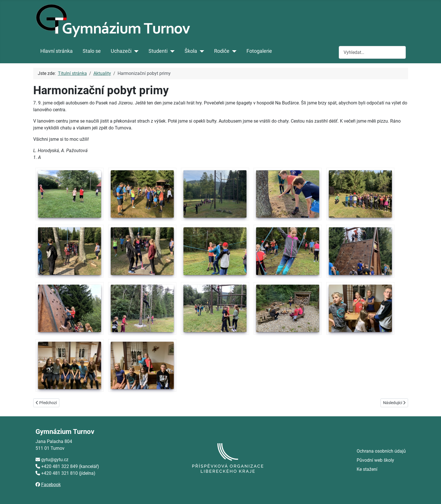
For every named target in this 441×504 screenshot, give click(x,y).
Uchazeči (121, 51)
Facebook (51, 485)
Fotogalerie (259, 51)
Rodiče (222, 51)
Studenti (158, 51)
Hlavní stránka (57, 51)
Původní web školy (375, 460)
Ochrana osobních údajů (381, 451)
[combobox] (372, 52)
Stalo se (92, 51)
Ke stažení (367, 469)
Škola (191, 51)
